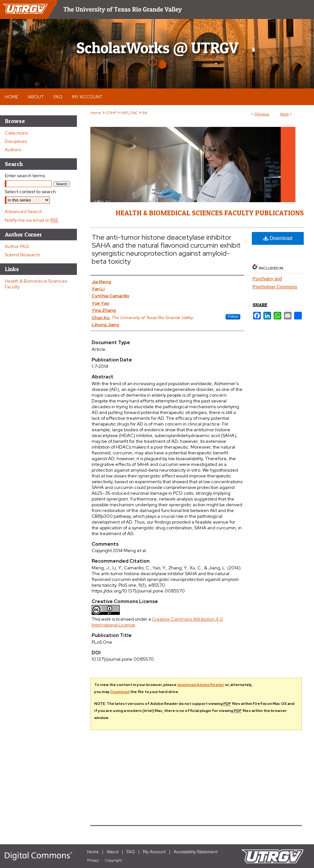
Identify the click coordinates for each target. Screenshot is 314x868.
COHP (111, 113)
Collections (16, 133)
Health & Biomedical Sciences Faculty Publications (210, 213)
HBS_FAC (129, 113)
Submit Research (22, 255)
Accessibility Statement (196, 852)
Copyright (113, 860)
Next (284, 114)
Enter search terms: (25, 176)
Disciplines (16, 141)
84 (145, 113)
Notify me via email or (31, 220)
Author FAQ (17, 246)
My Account (154, 852)
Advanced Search (24, 211)
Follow (233, 317)
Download (278, 238)
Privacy (93, 860)
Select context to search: (31, 192)
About (113, 852)
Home (96, 113)
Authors (13, 150)
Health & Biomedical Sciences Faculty (36, 284)
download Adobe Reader (201, 685)
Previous (262, 114)
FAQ (131, 852)
